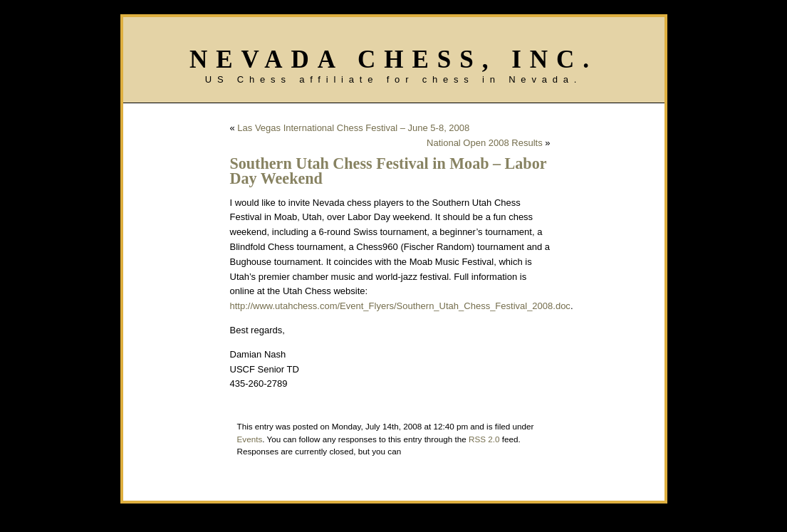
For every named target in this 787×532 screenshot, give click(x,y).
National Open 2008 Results (485, 143)
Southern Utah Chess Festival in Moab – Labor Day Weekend (389, 171)
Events (250, 439)
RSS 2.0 (484, 439)
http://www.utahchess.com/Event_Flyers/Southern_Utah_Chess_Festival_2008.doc (400, 306)
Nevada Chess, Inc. (393, 59)
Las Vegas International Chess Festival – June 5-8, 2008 (353, 128)
